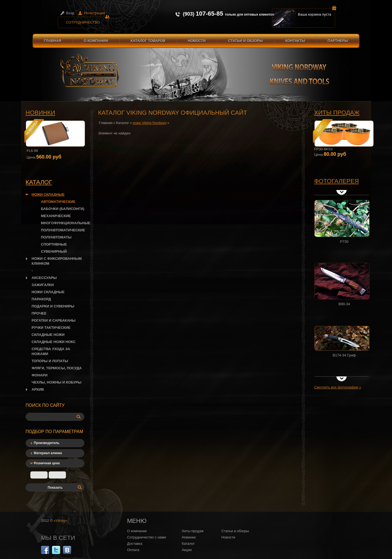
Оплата (133, 550)
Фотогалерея (337, 181)
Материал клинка (48, 453)
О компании (96, 41)
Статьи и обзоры (246, 41)
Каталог (122, 123)
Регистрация (94, 13)
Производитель (47, 443)
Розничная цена (47, 463)
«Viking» (60, 521)
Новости (197, 41)
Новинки (40, 113)
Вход (70, 13)
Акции (187, 550)
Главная (53, 41)
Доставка (135, 544)
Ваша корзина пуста (316, 12)
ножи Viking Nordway (150, 123)
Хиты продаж (337, 113)
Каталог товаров (148, 41)
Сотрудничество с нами (147, 537)
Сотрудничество (87, 21)
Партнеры (338, 41)
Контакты (295, 41)
